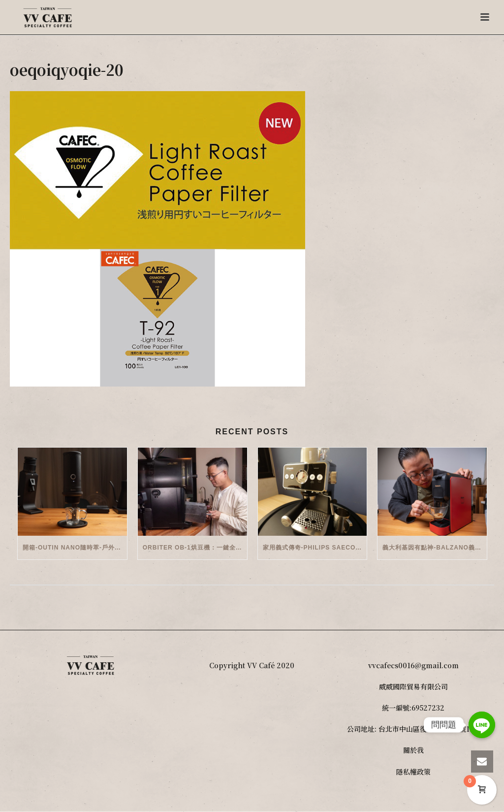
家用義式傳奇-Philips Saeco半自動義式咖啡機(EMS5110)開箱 (315, 548)
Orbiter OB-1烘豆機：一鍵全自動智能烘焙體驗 (195, 548)
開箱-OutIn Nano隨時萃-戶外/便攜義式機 (75, 548)
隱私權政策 (413, 772)
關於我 (413, 750)
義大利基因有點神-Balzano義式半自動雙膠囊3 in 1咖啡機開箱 (435, 548)
